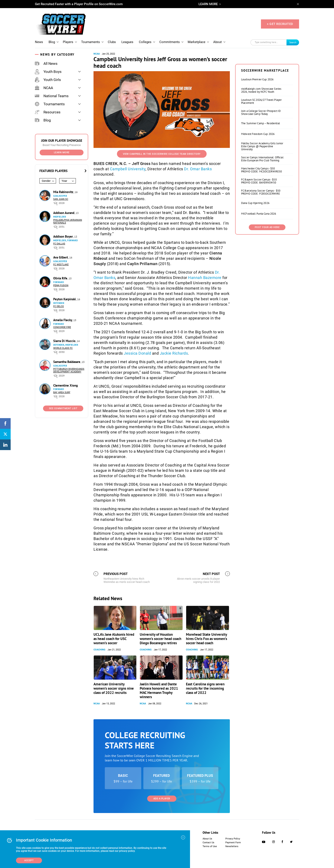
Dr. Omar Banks (198, 169)
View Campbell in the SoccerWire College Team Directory (162, 154)
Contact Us (208, 843)
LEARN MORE (208, 4)
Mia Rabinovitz (64, 192)
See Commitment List (63, 408)
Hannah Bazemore (205, 278)
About (217, 42)
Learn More (62, 152)
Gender (46, 181)
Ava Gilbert (61, 257)
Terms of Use (210, 846)
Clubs (112, 42)
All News (46, 64)
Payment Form (233, 843)
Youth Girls (48, 80)
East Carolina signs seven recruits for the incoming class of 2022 (205, 688)
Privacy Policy (233, 839)
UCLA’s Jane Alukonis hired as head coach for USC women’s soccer (114, 639)
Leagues (127, 42)
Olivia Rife (61, 278)
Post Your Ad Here (267, 227)
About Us (207, 839)
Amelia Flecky (63, 320)
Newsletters (232, 846)
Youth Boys (48, 72)
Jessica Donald (137, 353)
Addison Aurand (64, 213)
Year (64, 181)
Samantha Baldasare (67, 362)
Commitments (170, 42)
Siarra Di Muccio (65, 341)
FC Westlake (61, 265)
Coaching (99, 650)
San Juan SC (61, 199)
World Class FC (63, 348)
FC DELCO (59, 306)
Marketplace (197, 42)
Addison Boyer (63, 236)
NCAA (44, 88)
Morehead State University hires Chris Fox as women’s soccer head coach (207, 639)
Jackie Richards (174, 353)
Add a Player (162, 799)
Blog (52, 42)
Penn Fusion (61, 285)
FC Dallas (59, 244)
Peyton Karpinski (65, 299)
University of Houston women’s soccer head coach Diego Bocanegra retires (161, 639)
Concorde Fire (62, 327)
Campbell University (128, 169)
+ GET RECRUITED (280, 24)
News (39, 42)
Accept (29, 860)
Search (293, 42)
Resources (48, 112)
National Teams (52, 96)
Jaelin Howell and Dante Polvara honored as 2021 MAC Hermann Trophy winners (159, 690)
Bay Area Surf (62, 392)
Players (68, 42)
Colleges (145, 42)
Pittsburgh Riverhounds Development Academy (69, 370)
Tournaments (91, 42)
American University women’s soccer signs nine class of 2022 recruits (114, 688)
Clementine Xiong (66, 385)
